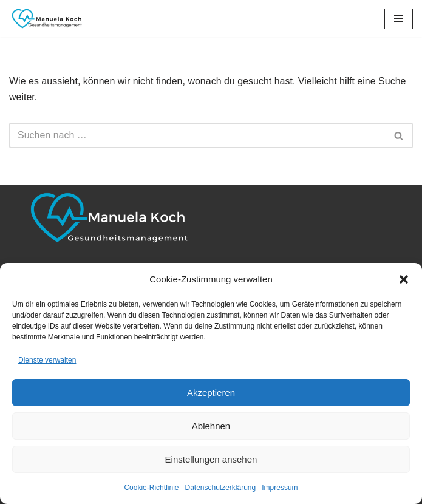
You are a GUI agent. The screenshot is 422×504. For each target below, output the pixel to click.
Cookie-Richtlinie (151, 488)
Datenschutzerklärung (220, 488)
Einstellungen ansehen (211, 459)
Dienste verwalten (47, 360)
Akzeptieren (211, 393)
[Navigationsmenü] (399, 19)
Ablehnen (211, 426)
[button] (404, 279)
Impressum (280, 488)
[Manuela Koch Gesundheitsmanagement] (46, 19)
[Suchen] (197, 135)
